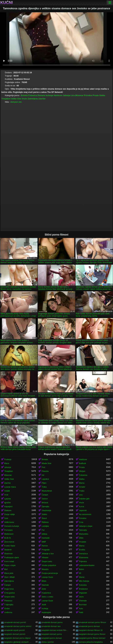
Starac (82, 577)
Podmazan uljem (12, 558)
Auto (81, 609)
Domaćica (83, 554)
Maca (7, 463)
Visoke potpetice (49, 565)
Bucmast (83, 605)
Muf (6, 569)
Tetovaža (83, 530)
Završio (42, 99)
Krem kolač (9, 561)
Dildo (81, 538)
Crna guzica (9, 593)
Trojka (82, 491)
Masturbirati (47, 491)
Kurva (81, 507)
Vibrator (45, 558)
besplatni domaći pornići (15, 634)
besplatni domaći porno (52, 634)
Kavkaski (46, 538)
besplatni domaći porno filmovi (92, 634)
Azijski (7, 491)
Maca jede (9, 573)
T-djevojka (9, 605)
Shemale (83, 601)
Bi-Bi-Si (8, 538)
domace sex (16, 102)
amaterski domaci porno (52, 622)
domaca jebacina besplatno (91, 642)
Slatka (102, 95)
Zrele (44, 589)
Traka (44, 487)
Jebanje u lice (48, 554)
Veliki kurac (9, 522)
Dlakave (8, 510)
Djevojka (45, 507)
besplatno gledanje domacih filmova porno (18, 642)
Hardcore (58, 95)
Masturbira (84, 534)
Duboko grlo (84, 499)
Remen (45, 546)
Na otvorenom (85, 514)
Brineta (24, 95)
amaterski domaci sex (51, 626)
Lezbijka (45, 526)
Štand (44, 518)
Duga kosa (9, 589)
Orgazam (83, 593)
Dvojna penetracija (50, 573)
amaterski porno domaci (89, 626)
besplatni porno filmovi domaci (92, 638)
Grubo (7, 609)
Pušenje (8, 459)
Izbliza (44, 534)
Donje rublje (9, 514)
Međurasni (9, 534)
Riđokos (45, 522)
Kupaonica (46, 593)
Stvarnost (8, 554)
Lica (73, 95)
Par (43, 530)
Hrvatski (82, 542)
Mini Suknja (84, 581)
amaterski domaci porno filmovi (92, 622)
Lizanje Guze (47, 577)
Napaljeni (8, 507)
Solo (6, 518)
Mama (82, 483)
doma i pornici (48, 642)
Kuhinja (45, 609)
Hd (43, 475)
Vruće (24, 99)
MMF (44, 542)
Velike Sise (16, 99)
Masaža (45, 569)
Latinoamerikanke (87, 565)
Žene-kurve (9, 542)
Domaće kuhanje (45, 95)
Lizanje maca (10, 487)
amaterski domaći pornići (15, 622)
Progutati (46, 550)
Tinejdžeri (6, 99)
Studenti (8, 550)
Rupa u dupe (10, 565)
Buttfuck (82, 463)
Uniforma (8, 612)
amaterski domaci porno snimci (18, 626)
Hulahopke (46, 612)
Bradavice (83, 589)
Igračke (7, 503)
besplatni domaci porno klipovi (17, 638)
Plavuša (45, 471)
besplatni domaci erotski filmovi (55, 630)
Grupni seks (47, 561)
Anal (6, 495)
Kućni (7, 3)
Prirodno (88, 95)
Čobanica (33, 95)
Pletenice (8, 601)
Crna (81, 522)
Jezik (44, 605)
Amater (82, 487)
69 (80, 573)
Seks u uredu (47, 597)
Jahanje (67, 95)
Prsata (96, 95)
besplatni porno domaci (52, 638)
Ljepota (7, 499)
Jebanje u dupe (86, 526)
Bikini (44, 581)
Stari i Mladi (9, 577)
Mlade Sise (46, 463)
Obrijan (82, 471)
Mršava (45, 503)
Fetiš (81, 612)
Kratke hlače (10, 546)
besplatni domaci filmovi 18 (91, 630)
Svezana (83, 585)
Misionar (79, 95)
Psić (43, 467)
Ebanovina (84, 558)
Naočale (45, 585)
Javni (81, 597)
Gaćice (45, 499)
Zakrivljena (33, 99)
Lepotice (45, 479)
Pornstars (8, 530)
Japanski (83, 510)
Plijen (44, 483)
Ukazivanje (46, 510)
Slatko (44, 514)
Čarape (45, 495)
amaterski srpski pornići (14, 630)
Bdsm (81, 569)
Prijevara (83, 561)
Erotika (82, 550)
